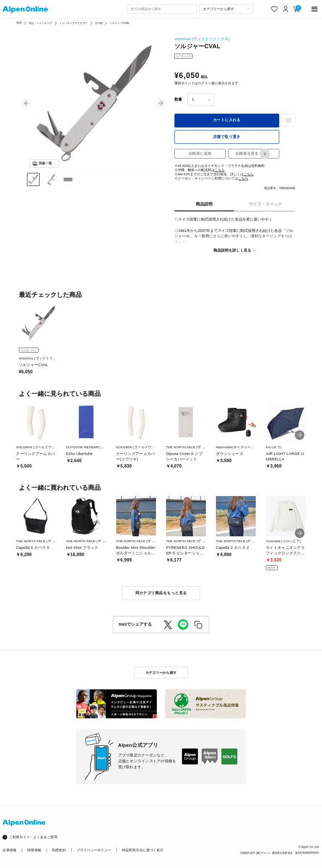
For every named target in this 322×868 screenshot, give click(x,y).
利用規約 (59, 850)
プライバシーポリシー (94, 850)
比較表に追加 (200, 153)
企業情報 (9, 850)
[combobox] (162, 9)
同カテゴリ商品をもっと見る (161, 593)
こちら (220, 170)
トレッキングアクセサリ (73, 23)
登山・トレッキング (40, 23)
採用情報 (34, 850)
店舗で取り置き (227, 137)
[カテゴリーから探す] (226, 9)
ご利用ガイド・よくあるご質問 (33, 837)
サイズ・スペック (265, 204)
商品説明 (204, 204)
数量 (178, 99)
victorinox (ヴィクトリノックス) (202, 39)
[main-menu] (315, 9)
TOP (19, 23)
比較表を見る (253, 154)
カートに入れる (227, 120)
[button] (27, 103)
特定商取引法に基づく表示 (143, 850)
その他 (99, 23)
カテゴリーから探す (161, 673)
